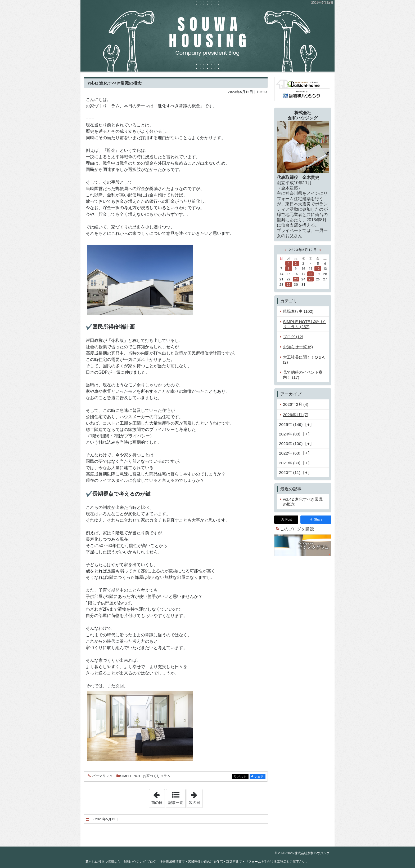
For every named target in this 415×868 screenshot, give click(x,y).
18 (310, 274)
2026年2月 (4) (296, 404)
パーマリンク (102, 776)
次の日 (196, 797)
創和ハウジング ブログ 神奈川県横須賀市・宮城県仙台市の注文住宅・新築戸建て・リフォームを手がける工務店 (207, 36)
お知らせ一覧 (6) (298, 347)
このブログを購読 (297, 529)
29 (288, 284)
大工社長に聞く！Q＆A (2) (304, 360)
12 (318, 268)
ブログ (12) (293, 337)
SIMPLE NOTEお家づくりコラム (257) (305, 324)
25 (310, 279)
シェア (260, 777)
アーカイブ (291, 394)
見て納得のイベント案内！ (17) (303, 375)
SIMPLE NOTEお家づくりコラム (145, 776)
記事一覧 (176, 803)
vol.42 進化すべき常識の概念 (115, 83)
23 (296, 279)
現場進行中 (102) (298, 311)
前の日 (158, 797)
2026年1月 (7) (296, 415)
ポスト (243, 777)
